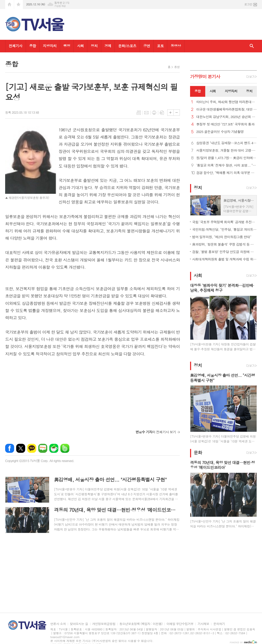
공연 (147, 46)
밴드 (65, 448)
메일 (146, 113)
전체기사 (16, 46)
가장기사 (205, 76)
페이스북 (10, 448)
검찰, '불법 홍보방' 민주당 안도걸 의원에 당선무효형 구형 (224, 252)
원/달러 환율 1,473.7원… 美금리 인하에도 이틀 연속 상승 (227, 158)
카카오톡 (32, 448)
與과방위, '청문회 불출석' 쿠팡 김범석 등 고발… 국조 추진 (224, 244)
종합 (33, 46)
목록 (139, 113)
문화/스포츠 (127, 46)
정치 (94, 46)
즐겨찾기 (18, 4)
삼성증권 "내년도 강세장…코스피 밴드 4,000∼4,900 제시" (227, 143)
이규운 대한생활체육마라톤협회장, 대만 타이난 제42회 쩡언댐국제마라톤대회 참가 (227, 109)
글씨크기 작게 (177, 113)
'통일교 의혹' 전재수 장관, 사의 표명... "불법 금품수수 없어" (227, 165)
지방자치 (50, 46)
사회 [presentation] (213, 91)
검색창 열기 (252, 46)
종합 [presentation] (198, 91)
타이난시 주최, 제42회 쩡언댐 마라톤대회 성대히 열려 (227, 102)
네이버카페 (54, 448)
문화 (198, 453)
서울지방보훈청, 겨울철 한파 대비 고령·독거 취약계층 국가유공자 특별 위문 (227, 151)
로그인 (248, 4)
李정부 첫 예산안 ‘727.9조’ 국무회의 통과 (225, 124)
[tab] (198, 91)
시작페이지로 (10, 4)
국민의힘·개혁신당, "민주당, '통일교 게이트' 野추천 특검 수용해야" (224, 229)
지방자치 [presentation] (231, 91)
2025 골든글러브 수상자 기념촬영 (220, 132)
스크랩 (162, 113)
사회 (80, 46)
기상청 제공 (60, 6)
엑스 (21, 448)
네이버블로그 (43, 448)
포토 (160, 46)
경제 (108, 46)
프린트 (154, 113)
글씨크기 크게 (170, 113)
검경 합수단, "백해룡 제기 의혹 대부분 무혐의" (227, 173)
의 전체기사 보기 (156, 432)
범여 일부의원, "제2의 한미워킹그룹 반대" (222, 237)
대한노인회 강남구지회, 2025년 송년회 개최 (227, 117)
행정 (67, 46)
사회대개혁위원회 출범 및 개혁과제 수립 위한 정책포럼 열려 (224, 259)
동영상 (176, 46)
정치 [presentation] (249, 91)
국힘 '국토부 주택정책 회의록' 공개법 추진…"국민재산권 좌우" (224, 222)
